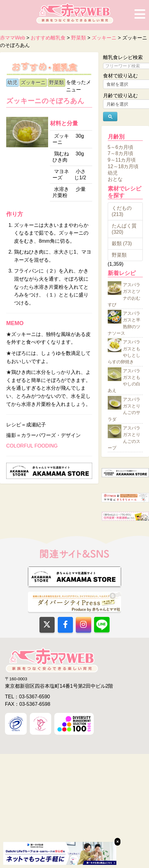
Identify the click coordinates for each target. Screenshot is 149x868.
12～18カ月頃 (123, 166)
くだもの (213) (122, 211)
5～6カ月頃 (120, 147)
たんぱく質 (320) (124, 229)
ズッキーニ (33, 83)
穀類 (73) (122, 243)
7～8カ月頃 (120, 153)
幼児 (12, 83)
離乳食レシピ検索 (123, 57)
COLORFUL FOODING (32, 446)
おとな (115, 179)
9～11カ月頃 (122, 160)
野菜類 (56, 83)
